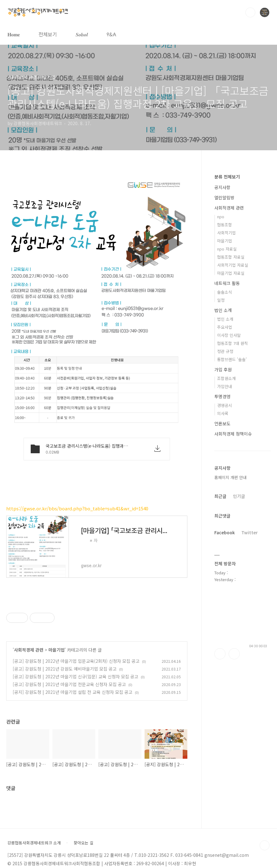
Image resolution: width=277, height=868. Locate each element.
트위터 (234, 654)
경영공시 (225, 405)
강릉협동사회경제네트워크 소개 (34, 843)
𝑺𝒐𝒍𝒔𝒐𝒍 (82, 34)
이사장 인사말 (229, 335)
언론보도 (222, 423)
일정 (221, 300)
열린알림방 (224, 197)
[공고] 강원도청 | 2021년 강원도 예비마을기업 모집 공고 (65, 669)
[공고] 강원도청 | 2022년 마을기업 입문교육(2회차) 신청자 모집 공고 (76, 661)
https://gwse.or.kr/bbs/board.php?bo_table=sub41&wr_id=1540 (77, 508)
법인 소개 (223, 310)
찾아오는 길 (83, 843)
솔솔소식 (225, 292)
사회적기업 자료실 (233, 265)
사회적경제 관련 (29, 650)
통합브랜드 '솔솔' (232, 359)
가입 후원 (223, 369)
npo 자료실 (227, 249)
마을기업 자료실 (231, 273)
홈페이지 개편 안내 (230, 477)
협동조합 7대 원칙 (232, 343)
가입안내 (225, 386)
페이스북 (220, 654)
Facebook (225, 532)
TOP (265, 845)
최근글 (220, 496)
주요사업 (225, 327)
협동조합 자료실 (231, 257)
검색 (250, 12)
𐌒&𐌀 (111, 34)
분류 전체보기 (227, 177)
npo (221, 217)
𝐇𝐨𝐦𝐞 (14, 34)
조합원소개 (226, 378)
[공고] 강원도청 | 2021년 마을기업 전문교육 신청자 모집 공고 (69, 684)
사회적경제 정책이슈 (233, 434)
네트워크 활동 (227, 283)
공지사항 (222, 187)
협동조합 (225, 225)
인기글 (239, 496)
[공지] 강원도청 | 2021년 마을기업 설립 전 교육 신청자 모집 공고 (73, 692)
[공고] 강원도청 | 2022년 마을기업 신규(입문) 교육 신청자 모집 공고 (76, 676)
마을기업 (56, 650)
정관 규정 (225, 351)
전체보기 (48, 34)
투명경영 (222, 396)
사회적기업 (226, 233)
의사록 (223, 413)
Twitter (250, 532)
